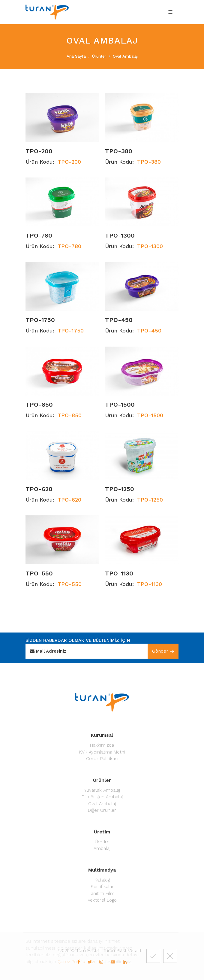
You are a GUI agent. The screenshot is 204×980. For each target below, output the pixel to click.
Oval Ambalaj (102, 804)
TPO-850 (39, 405)
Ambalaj (102, 848)
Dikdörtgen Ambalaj (102, 797)
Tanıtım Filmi (102, 894)
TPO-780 (39, 235)
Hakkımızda (102, 745)
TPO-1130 (119, 574)
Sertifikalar (102, 887)
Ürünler (99, 56)
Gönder (163, 651)
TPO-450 (119, 320)
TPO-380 (119, 151)
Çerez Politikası (102, 759)
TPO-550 (39, 574)
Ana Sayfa (76, 56)
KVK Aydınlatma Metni (102, 752)
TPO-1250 (120, 489)
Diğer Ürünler (102, 810)
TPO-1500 (120, 405)
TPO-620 (39, 489)
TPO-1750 (40, 320)
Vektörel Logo (102, 900)
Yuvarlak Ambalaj (102, 790)
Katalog (102, 880)
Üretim (102, 842)
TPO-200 (39, 151)
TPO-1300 (120, 235)
